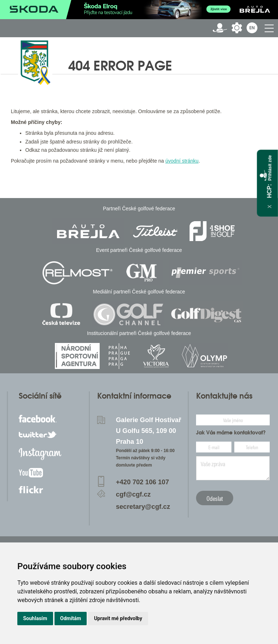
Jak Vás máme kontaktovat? (231, 433)
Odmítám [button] (71, 618)
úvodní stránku (182, 161)
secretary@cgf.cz (143, 507)
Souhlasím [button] (35, 618)
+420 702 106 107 (142, 482)
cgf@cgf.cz (133, 494)
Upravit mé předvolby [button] (118, 618)
